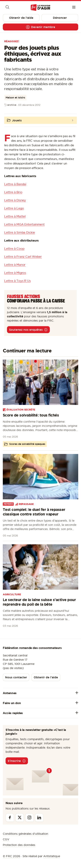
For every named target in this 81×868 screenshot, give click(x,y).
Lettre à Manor (15, 265)
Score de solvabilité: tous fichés (31, 415)
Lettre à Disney (15, 200)
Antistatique (52, 856)
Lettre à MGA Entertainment (24, 224)
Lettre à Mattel (15, 216)
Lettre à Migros (15, 273)
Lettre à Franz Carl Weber (23, 257)
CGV (6, 839)
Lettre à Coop (14, 249)
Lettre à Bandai (15, 184)
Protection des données (19, 845)
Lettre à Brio (13, 192)
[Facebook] (10, 818)
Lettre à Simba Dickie (20, 232)
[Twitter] (20, 818)
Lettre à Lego (14, 208)
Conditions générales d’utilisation (25, 834)
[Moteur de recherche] (7, 8)
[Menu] (74, 8)
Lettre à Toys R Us (17, 281)
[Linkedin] (39, 818)
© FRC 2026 (11, 856)
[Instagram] (29, 818)
